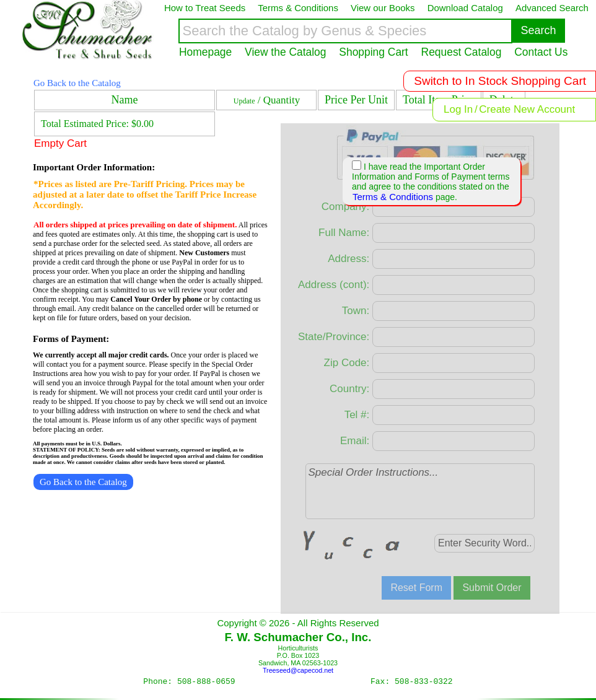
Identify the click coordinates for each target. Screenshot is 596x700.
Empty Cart (60, 143)
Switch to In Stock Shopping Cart (500, 81)
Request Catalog (462, 52)
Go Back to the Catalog (77, 83)
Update (244, 101)
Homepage (205, 52)
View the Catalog (285, 52)
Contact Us (541, 52)
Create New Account (527, 109)
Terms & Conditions (393, 197)
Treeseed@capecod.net (298, 670)
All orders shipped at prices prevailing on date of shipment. (135, 225)
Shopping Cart (373, 52)
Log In (458, 109)
